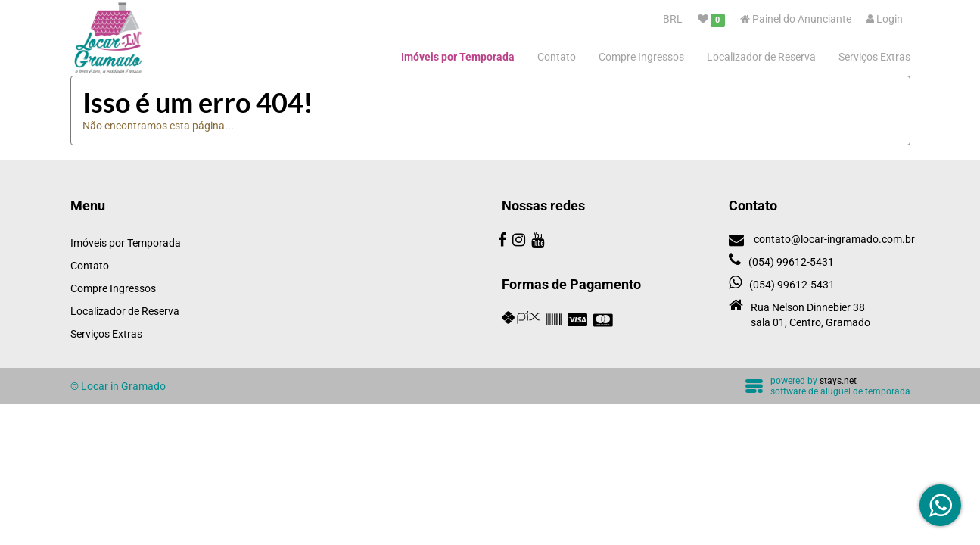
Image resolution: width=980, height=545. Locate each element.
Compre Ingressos (641, 57)
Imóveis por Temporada (458, 57)
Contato (557, 57)
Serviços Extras (874, 57)
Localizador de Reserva (761, 57)
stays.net (838, 381)
